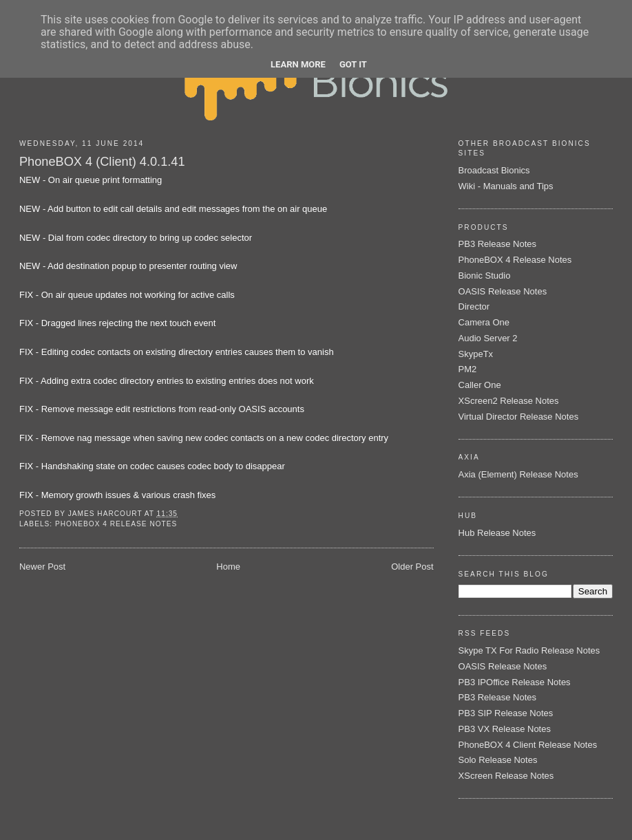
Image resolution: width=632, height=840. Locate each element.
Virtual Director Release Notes (519, 417)
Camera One (484, 322)
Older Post (412, 567)
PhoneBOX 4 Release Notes (116, 524)
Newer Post (42, 567)
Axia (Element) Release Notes (518, 474)
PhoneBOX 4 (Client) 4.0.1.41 (102, 162)
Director (474, 306)
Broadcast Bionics (494, 170)
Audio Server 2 (488, 338)
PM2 (468, 369)
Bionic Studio (485, 276)
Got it (353, 64)
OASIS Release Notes (503, 291)
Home (228, 567)
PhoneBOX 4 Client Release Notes (528, 745)
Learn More (298, 64)
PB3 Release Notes (497, 244)
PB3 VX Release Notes (505, 729)
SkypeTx (476, 354)
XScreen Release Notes (506, 776)
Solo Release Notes (498, 760)
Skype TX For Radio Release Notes (529, 650)
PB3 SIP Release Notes (506, 713)
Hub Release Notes (497, 533)
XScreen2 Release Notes (509, 401)
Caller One (480, 385)
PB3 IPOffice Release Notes (515, 682)
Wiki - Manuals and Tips (506, 186)
